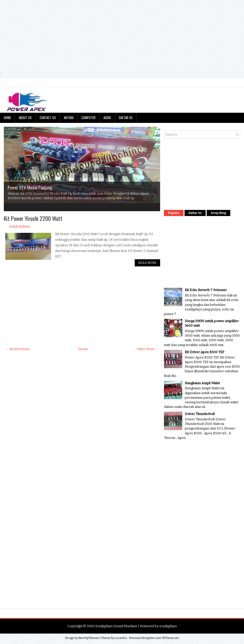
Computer (88, 118)
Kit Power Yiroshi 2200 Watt (33, 218)
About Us (25, 118)
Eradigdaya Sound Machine (116, 626)
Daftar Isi (126, 118)
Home (7, 118)
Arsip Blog (218, 213)
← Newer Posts (17, 349)
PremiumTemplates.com (145, 638)
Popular (174, 213)
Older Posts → (148, 349)
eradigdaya (168, 626)
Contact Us (48, 118)
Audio (107, 118)
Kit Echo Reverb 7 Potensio (206, 290)
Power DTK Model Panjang (30, 188)
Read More (147, 263)
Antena (69, 118)
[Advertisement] (101, 36)
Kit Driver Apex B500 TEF (204, 352)
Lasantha (121, 638)
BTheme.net (171, 638)
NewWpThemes (89, 638)
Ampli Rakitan (19, 226)
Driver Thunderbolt (200, 414)
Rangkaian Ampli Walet (202, 383)
